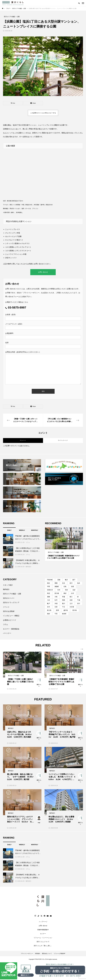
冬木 (59, 590)
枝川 (71, 583)
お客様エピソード (10, 620)
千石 (64, 607)
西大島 (75, 610)
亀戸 (48, 603)
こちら (22, 264)
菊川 (64, 603)
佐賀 (71, 600)
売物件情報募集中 (43, 930)
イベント (6, 607)
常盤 (64, 597)
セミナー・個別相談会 (11, 629)
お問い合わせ (43, 272)
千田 (56, 614)
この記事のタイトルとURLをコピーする (43, 113)
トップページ (43, 922)
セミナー (43, 934)
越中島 (66, 610)
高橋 (59, 580)
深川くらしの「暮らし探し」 (43, 946)
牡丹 (56, 600)
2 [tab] (64, 547)
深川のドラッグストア (11, 603)
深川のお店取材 (9, 611)
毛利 (66, 590)
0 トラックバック (63, 440)
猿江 (71, 597)
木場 (56, 603)
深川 (79, 603)
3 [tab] (66, 547)
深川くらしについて (43, 942)
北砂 (74, 590)
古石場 (72, 607)
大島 (56, 597)
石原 (56, 607)
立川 (71, 603)
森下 (74, 580)
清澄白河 (50, 590)
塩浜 (79, 583)
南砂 (48, 614)
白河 (72, 593)
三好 (48, 600)
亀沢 (66, 580)
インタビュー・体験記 (11, 616)
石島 (65, 587)
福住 (48, 583)
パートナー (7, 633)
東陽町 (57, 587)
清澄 (72, 587)
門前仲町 (50, 580)
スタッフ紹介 (8, 585)
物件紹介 (28, 567)
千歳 (79, 600)
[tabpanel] (64, 544)
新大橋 (57, 593)
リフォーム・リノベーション (43, 938)
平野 (48, 587)
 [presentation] (82, 649)
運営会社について (47, 954)
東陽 (56, 583)
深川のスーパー (9, 598)
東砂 (65, 593)
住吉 (64, 583)
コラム (28, 542)
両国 (64, 600)
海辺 (48, 593)
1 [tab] (62, 547)
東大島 (49, 610)
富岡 (57, 610)
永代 (48, 607)
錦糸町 (64, 614)
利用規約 (38, 954)
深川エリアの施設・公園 (12, 594)
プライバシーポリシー (31, 293)
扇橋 (48, 597)
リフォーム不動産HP (60, 954)
